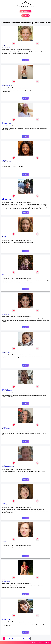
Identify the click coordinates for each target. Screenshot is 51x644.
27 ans (8, 276)
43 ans (10, 162)
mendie (3, 618)
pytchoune (4, 313)
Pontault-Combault (6, 467)
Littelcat (4, 198)
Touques (4, 352)
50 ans (9, 123)
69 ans (9, 200)
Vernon (3, 505)
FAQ (32, 642)
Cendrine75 (4, 237)
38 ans (13, 467)
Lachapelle (4, 200)
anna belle (4, 160)
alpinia (3, 580)
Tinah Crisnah (5, 389)
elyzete (3, 465)
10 (29, 638)
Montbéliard (4, 314)
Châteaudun (5, 543)
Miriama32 (4, 351)
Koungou (4, 581)
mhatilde (4, 46)
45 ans (8, 429)
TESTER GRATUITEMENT (26, 11)
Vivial (3, 84)
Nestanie (4, 542)
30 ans (10, 314)
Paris (3, 238)
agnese (3, 122)
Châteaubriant (5, 47)
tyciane (3, 275)
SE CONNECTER (25, 16)
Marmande (4, 619)
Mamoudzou (5, 390)
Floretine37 (4, 427)
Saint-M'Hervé (5, 85)
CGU (35, 642)
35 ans (9, 619)
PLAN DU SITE (41, 642)
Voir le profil (25, 60)
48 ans (10, 543)
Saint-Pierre (4, 162)
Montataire (4, 123)
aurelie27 (4, 504)
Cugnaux (4, 276)
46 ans (11, 85)
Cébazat (4, 429)
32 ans (8, 352)
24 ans (11, 47)
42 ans (7, 505)
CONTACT (48, 642)
